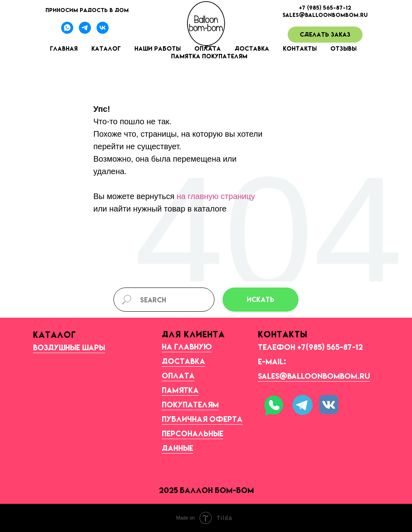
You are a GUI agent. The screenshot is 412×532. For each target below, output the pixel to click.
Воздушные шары (69, 347)
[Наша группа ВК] (103, 32)
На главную (187, 347)
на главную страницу (216, 196)
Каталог (106, 48)
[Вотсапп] (67, 32)
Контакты (300, 48)
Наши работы (158, 48)
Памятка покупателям (209, 56)
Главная (64, 48)
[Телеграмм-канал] (85, 32)
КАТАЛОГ (55, 335)
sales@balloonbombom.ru (314, 376)
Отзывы (343, 48)
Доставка (252, 48)
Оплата (178, 376)
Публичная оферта (202, 419)
